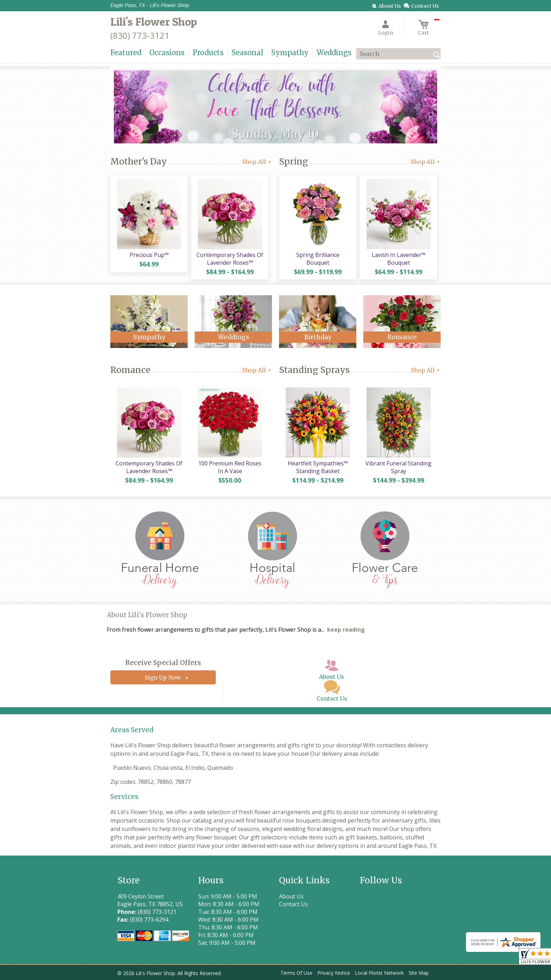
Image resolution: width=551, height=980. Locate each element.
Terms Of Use (296, 973)
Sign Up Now (163, 677)
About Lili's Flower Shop (147, 615)
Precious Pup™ (149, 255)
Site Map (419, 973)
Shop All (257, 162)
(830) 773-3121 (140, 35)
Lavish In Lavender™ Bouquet (399, 259)
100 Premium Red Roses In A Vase (230, 467)
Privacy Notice (334, 973)
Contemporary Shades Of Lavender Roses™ (230, 259)
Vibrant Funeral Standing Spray (398, 467)
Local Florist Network (379, 973)
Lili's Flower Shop (154, 22)
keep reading (346, 630)
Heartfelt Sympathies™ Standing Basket (318, 467)
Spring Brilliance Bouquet (318, 259)
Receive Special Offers (163, 663)
